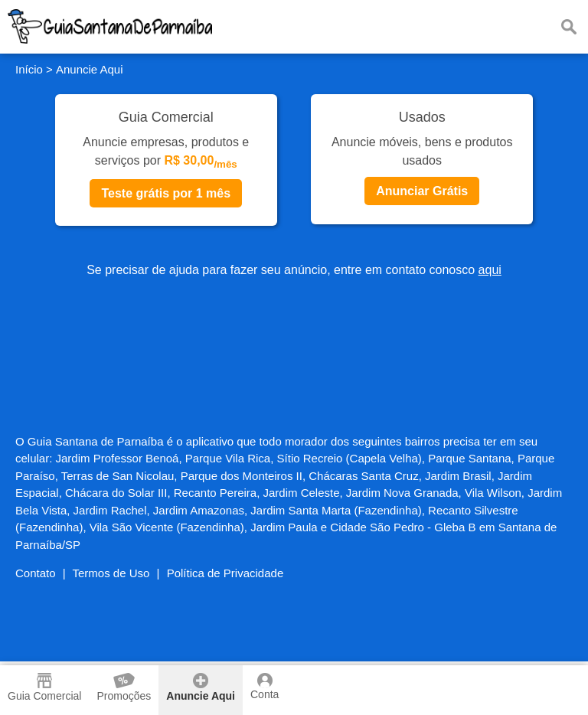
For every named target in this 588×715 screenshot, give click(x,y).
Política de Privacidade (225, 573)
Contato (36, 573)
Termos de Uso (111, 573)
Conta (265, 687)
